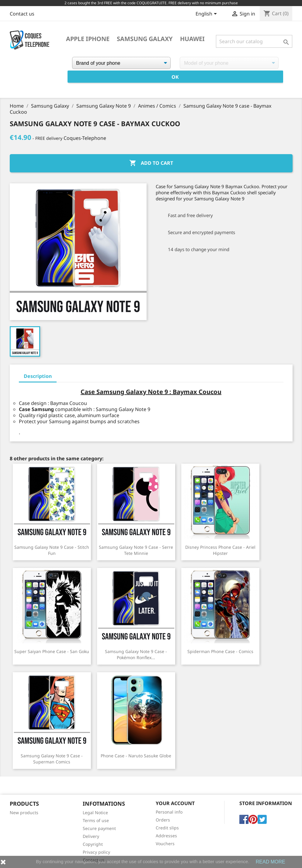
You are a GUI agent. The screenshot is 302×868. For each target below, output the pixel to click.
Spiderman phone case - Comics (220, 651)
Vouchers (165, 844)
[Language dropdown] (207, 14)
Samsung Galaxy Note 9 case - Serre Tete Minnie (136, 550)
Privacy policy (96, 852)
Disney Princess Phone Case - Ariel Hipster (220, 550)
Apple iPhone (88, 39)
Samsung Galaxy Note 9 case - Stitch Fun (52, 550)
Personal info (169, 812)
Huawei (192, 39)
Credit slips (167, 828)
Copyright (93, 844)
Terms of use (96, 820)
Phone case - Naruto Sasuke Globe (136, 756)
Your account (175, 803)
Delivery (91, 836)
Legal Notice (95, 813)
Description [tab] (38, 376)
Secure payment (99, 828)
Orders (163, 820)
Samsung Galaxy (145, 39)
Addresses (166, 836)
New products (24, 813)
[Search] (254, 41)
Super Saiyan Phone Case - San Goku (52, 651)
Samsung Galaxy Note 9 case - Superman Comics (52, 759)
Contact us (22, 14)
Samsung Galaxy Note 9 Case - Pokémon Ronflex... (136, 654)
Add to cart (151, 163)
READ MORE (271, 862)
